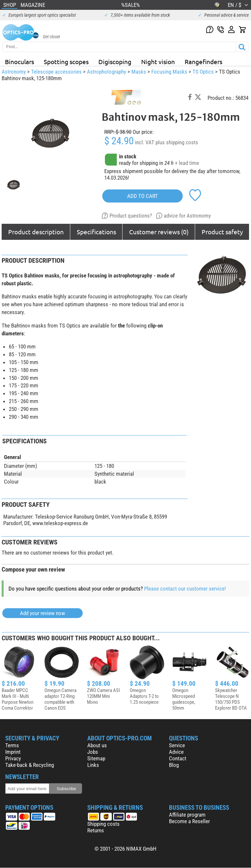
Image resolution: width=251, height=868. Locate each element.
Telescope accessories (56, 72)
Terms (12, 745)
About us (97, 745)
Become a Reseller (189, 821)
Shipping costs (103, 824)
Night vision (158, 62)
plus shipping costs (177, 142)
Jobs (93, 752)
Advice (176, 752)
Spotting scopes (66, 62)
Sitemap (96, 758)
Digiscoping (115, 62)
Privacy (13, 758)
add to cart (142, 196)
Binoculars (19, 62)
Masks (139, 72)
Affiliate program (187, 815)
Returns (96, 830)
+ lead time (187, 163)
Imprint (13, 752)
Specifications (96, 232)
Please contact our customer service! (185, 589)
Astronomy (14, 72)
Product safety (222, 232)
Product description (36, 232)
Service (177, 745)
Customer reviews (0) (159, 232)
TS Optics (203, 72)
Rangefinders (203, 62)
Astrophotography (107, 72)
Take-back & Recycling (30, 765)
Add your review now (42, 613)
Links (93, 765)
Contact (178, 758)
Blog (174, 765)
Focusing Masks (169, 72)
